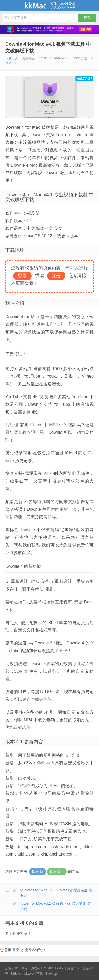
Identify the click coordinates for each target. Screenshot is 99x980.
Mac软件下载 (34, 974)
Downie (37, 872)
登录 (16, 950)
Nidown (16, 974)
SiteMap (51, 974)
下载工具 (12, 58)
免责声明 (73, 968)
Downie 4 (57, 872)
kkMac (49, 6)
